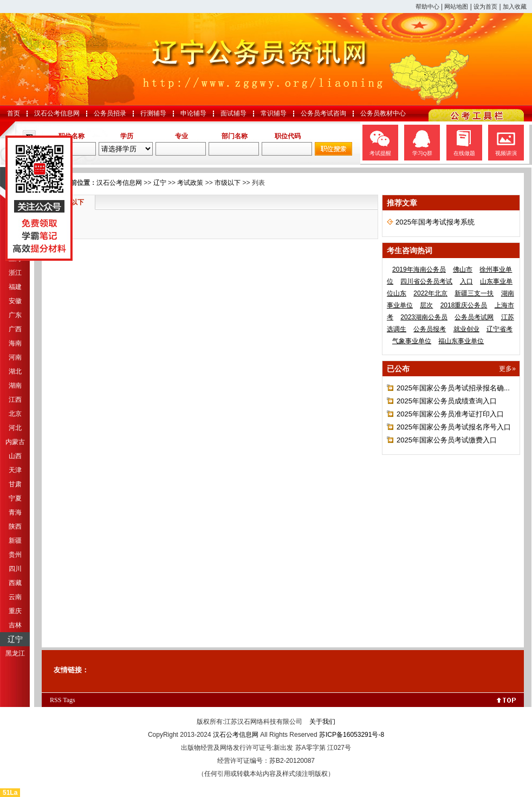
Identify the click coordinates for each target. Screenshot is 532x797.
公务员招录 (110, 113)
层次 (426, 305)
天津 (15, 470)
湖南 (15, 385)
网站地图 (456, 7)
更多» (507, 369)
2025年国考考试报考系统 (435, 222)
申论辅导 (193, 113)
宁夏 (15, 498)
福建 (15, 287)
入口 (466, 281)
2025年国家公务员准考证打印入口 (450, 414)
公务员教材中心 (383, 113)
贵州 (15, 555)
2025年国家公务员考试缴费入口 (447, 440)
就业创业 (466, 329)
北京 (15, 414)
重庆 (15, 611)
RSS (56, 700)
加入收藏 (515, 7)
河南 (15, 357)
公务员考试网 (474, 317)
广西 (15, 329)
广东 (15, 315)
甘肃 (15, 484)
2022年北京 (430, 293)
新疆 (15, 541)
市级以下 (228, 183)
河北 (15, 428)
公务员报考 (430, 329)
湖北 (15, 371)
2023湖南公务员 (424, 317)
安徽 (15, 301)
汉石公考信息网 (57, 113)
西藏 (15, 583)
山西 (15, 456)
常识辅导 (274, 113)
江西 (15, 400)
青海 (15, 512)
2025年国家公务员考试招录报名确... (453, 388)
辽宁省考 (499, 329)
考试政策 (190, 183)
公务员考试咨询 (323, 113)
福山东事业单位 (461, 341)
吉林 (15, 625)
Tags (69, 700)
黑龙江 (15, 653)
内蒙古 (15, 442)
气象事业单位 (412, 341)
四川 (15, 569)
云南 (15, 597)
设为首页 (485, 7)
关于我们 (322, 722)
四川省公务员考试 (426, 281)
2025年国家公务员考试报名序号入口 (454, 427)
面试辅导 (233, 113)
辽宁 (15, 639)
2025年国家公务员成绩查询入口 (447, 401)
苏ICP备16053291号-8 (352, 735)
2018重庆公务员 (464, 305)
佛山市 (463, 269)
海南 (15, 343)
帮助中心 (427, 7)
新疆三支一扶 (474, 293)
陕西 (15, 526)
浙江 (15, 273)
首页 (14, 113)
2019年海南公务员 (419, 269)
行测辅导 (153, 113)
